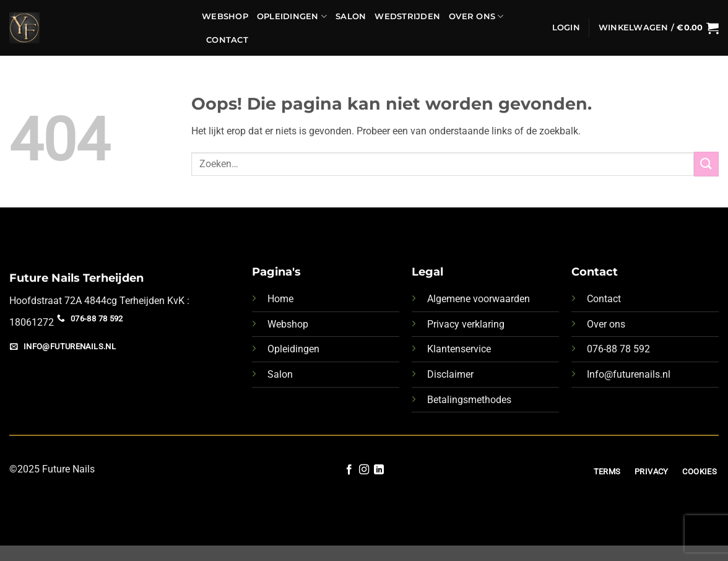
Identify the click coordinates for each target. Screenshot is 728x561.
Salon (351, 16)
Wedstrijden (407, 16)
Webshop (225, 16)
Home (280, 299)
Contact (227, 40)
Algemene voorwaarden (479, 299)
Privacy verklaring (466, 324)
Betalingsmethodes (469, 400)
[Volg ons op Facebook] (349, 470)
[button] (566, 28)
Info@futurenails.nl (629, 374)
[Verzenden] (706, 164)
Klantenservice (459, 349)
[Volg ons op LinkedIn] (379, 470)
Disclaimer (450, 374)
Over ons (476, 16)
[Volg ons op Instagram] (364, 470)
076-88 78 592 (618, 349)
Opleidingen (292, 16)
